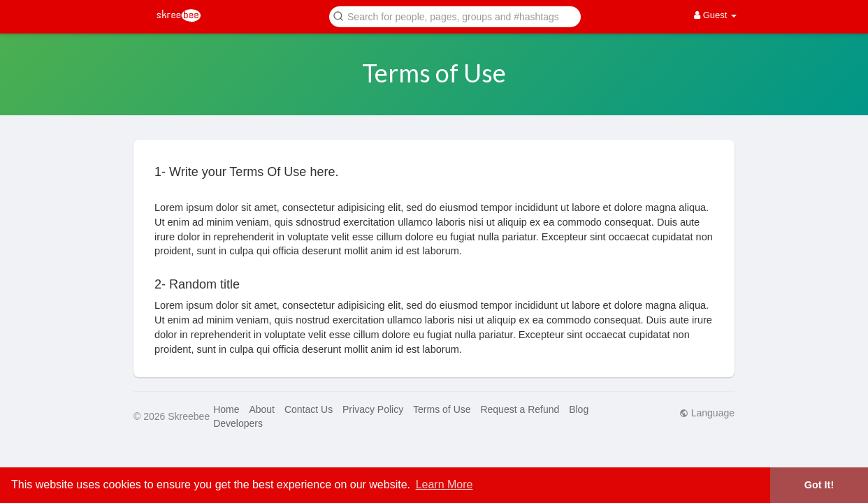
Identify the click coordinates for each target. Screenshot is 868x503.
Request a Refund (520, 409)
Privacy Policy (373, 409)
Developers (238, 423)
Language (707, 413)
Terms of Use (442, 409)
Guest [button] (715, 15)
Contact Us (309, 409)
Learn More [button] (444, 484)
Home (226, 409)
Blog (579, 409)
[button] (455, 16)
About (262, 409)
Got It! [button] (819, 485)
